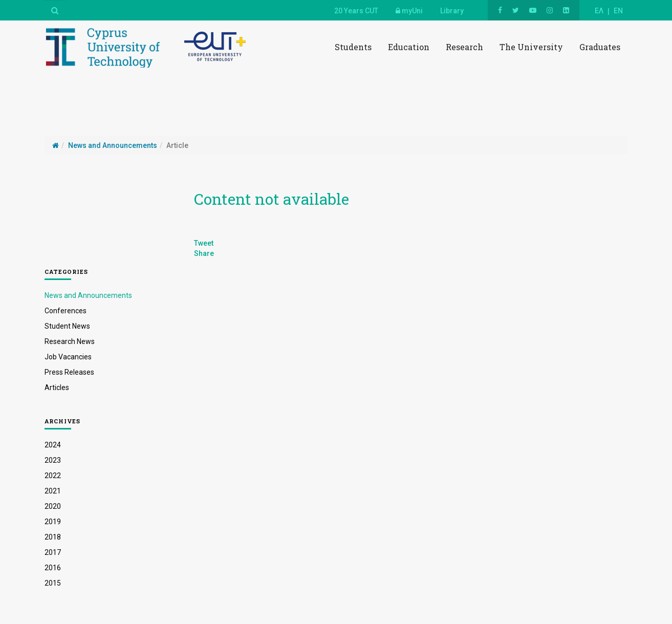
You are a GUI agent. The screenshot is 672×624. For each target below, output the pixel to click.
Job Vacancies (68, 357)
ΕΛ (599, 11)
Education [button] (409, 47)
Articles (57, 388)
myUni (409, 11)
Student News (67, 326)
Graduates (600, 47)
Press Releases (69, 372)
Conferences (66, 311)
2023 (53, 460)
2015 (53, 583)
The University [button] (531, 47)
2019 (53, 522)
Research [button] (464, 47)
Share (204, 253)
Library (452, 11)
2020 (53, 506)
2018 (53, 537)
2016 (53, 568)
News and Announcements (88, 295)
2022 (53, 476)
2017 (53, 552)
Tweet (204, 243)
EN (618, 11)
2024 (53, 445)
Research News (70, 341)
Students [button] (353, 47)
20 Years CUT (356, 11)
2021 (53, 491)
